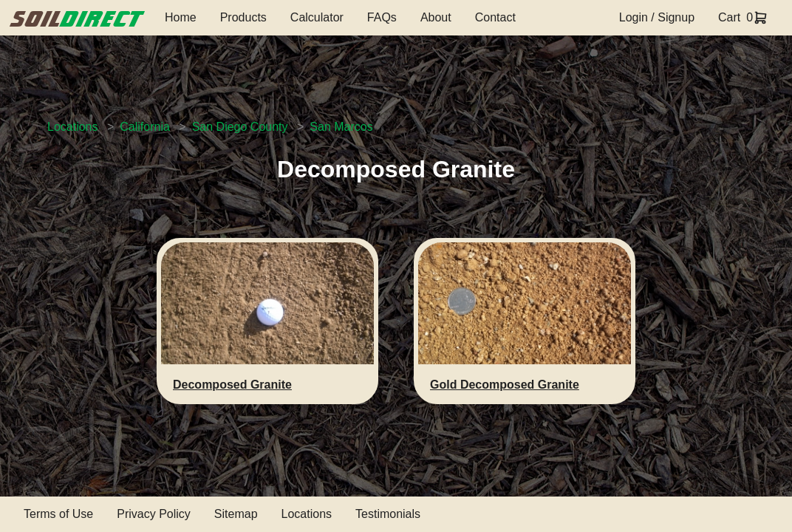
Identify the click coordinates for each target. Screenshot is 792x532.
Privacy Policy (154, 514)
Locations (73, 127)
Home (181, 17)
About (436, 17)
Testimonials (388, 514)
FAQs (382, 17)
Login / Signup (657, 17)
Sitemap (236, 514)
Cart (729, 17)
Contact (495, 17)
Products (243, 17)
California (145, 127)
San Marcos (341, 127)
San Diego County (240, 127)
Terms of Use (58, 514)
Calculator (317, 17)
